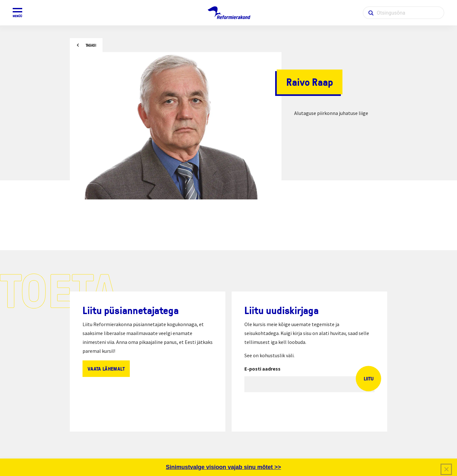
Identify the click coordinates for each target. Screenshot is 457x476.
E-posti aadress (262, 369)
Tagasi (91, 45)
